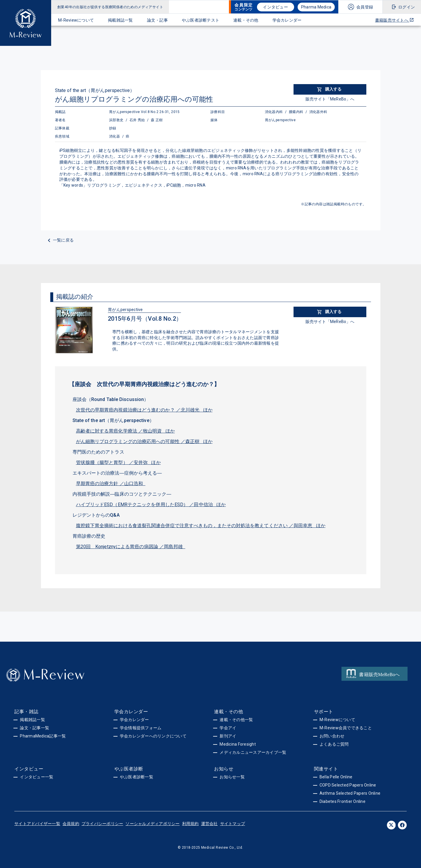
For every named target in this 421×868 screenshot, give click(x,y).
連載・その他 (246, 20)
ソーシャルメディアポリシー (152, 824)
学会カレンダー (287, 20)
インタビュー (275, 7)
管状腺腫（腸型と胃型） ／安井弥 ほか (118, 462)
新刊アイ (228, 736)
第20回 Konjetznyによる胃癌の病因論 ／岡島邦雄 (131, 547)
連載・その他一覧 (236, 720)
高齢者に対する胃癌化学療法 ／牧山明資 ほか (125, 431)
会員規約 (71, 824)
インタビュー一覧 (37, 777)
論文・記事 (157, 20)
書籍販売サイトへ (395, 20)
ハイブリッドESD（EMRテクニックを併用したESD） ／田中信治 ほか (151, 505)
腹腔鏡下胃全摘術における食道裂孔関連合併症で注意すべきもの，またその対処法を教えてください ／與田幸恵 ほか (201, 526)
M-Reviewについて (76, 20)
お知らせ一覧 (232, 777)
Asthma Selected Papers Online (350, 793)
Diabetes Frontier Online (343, 801)
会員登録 (365, 7)
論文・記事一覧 (34, 728)
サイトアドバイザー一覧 (37, 824)
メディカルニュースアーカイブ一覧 (253, 752)
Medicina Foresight (238, 744)
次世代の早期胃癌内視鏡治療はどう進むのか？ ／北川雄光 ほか (144, 410)
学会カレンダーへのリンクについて (153, 736)
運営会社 (209, 824)
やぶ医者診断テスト (201, 20)
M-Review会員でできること (346, 728)
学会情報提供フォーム (141, 728)
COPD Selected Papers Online (348, 785)
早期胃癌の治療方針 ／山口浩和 (111, 484)
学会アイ (228, 728)
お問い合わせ (332, 736)
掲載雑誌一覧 (120, 20)
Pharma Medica (316, 7)
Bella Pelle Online (336, 777)
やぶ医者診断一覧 (137, 777)
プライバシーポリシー (102, 824)
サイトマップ (233, 824)
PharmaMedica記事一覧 (43, 736)
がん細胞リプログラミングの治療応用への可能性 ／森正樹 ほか (144, 441)
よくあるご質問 (334, 744)
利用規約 (190, 824)
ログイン (407, 7)
